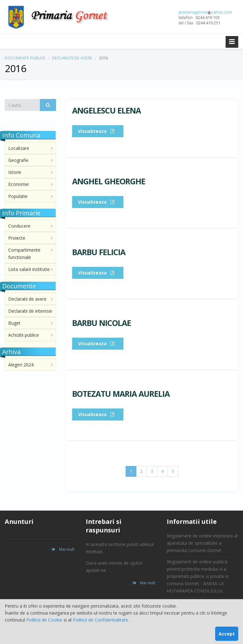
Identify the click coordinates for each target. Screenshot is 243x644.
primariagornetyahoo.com (205, 12)
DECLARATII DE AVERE (72, 58)
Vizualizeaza (98, 131)
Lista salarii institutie (29, 269)
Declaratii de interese (30, 311)
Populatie (18, 196)
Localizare (19, 148)
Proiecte (17, 238)
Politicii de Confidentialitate (101, 620)
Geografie (18, 160)
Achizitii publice (24, 335)
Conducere (19, 226)
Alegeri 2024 (21, 365)
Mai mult (63, 549)
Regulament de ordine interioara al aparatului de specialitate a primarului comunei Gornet (202, 543)
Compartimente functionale (24, 254)
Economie (19, 184)
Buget (14, 323)
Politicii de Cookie (45, 620)
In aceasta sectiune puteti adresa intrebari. (120, 548)
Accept (227, 634)
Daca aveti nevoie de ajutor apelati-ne (114, 567)
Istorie (15, 172)
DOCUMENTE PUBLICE (25, 58)
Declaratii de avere (27, 299)
